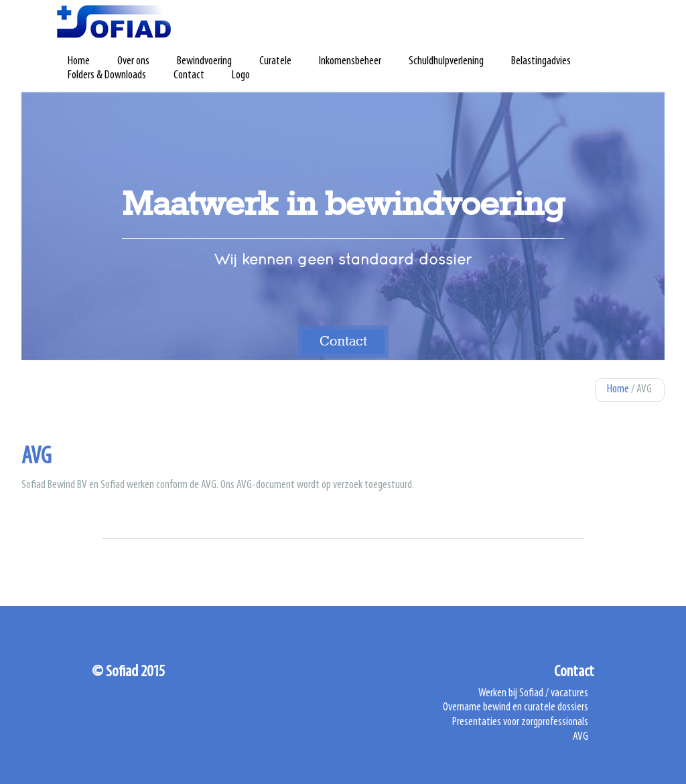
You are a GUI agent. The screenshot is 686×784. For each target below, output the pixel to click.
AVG (580, 737)
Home (79, 62)
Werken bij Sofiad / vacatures (533, 694)
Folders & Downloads (107, 76)
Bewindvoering (204, 62)
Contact (189, 76)
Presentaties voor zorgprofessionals (520, 722)
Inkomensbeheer (350, 62)
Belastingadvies (541, 62)
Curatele (275, 62)
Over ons (133, 62)
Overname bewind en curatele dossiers (516, 708)
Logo (241, 76)
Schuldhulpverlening (446, 62)
